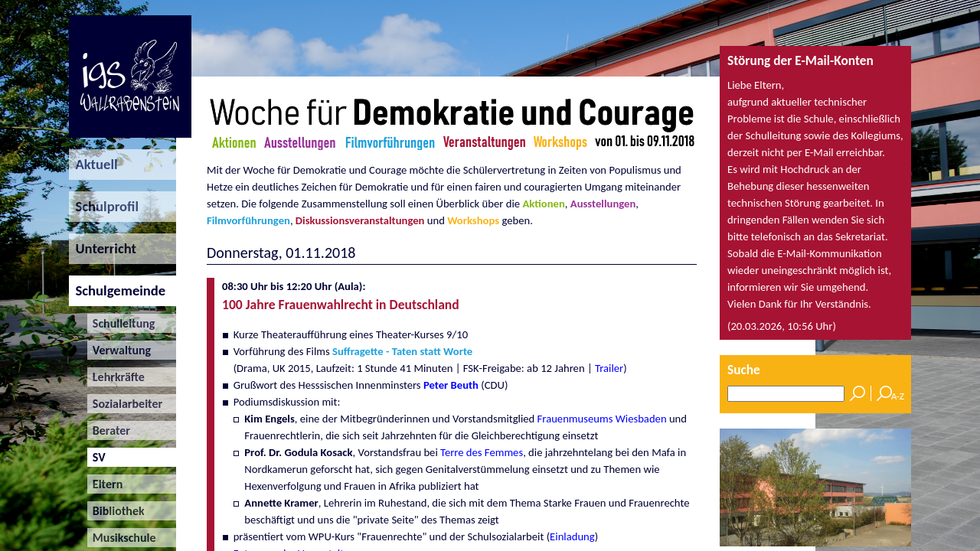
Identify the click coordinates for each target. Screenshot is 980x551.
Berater (109, 430)
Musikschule (122, 538)
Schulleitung (121, 323)
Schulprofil (104, 206)
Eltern (105, 484)
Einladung (572, 536)
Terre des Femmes (482, 452)
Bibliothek (116, 511)
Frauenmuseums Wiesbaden (602, 419)
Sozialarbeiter (125, 404)
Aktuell (93, 164)
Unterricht (103, 248)
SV (96, 457)
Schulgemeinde (117, 290)
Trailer (609, 368)
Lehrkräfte (116, 377)
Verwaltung (119, 350)
